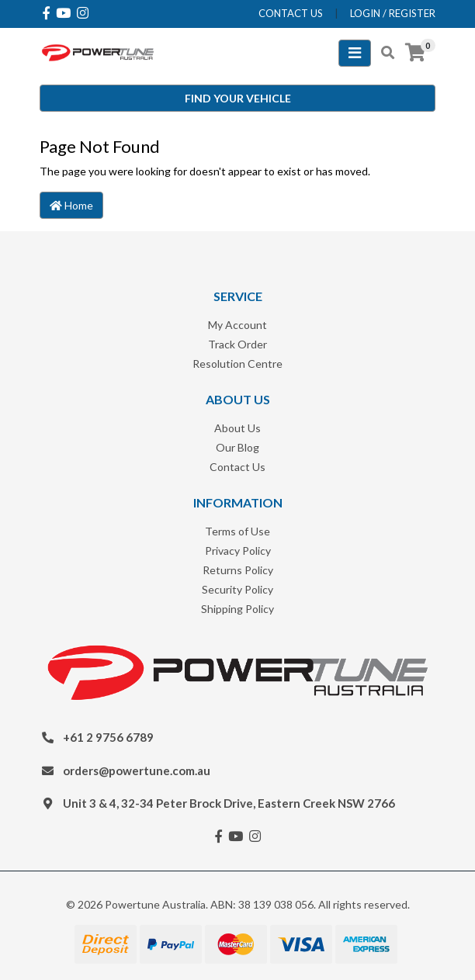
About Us (237, 428)
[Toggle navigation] (355, 53)
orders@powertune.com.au (137, 770)
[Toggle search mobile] (383, 53)
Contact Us (237, 467)
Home (71, 205)
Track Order (237, 344)
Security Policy (237, 589)
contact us (291, 13)
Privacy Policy (238, 551)
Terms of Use (237, 531)
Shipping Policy (237, 609)
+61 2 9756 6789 (108, 737)
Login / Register (393, 13)
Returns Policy (238, 570)
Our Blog (237, 447)
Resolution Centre (237, 364)
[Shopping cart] (415, 53)
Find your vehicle (238, 98)
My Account (237, 325)
